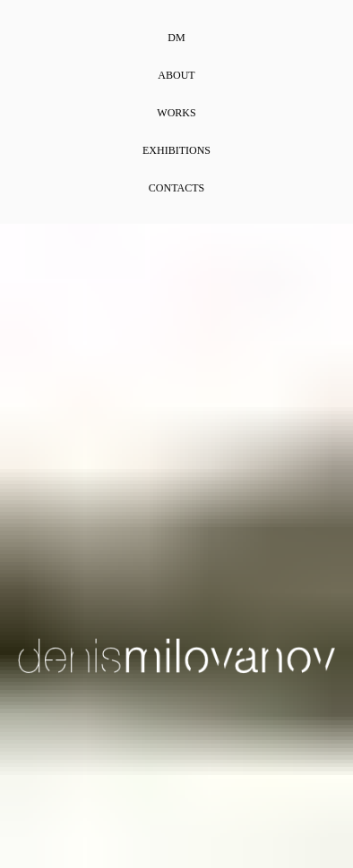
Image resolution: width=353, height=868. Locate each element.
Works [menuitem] (176, 113)
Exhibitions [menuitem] (176, 150)
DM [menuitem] (176, 38)
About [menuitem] (176, 75)
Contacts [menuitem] (176, 188)
